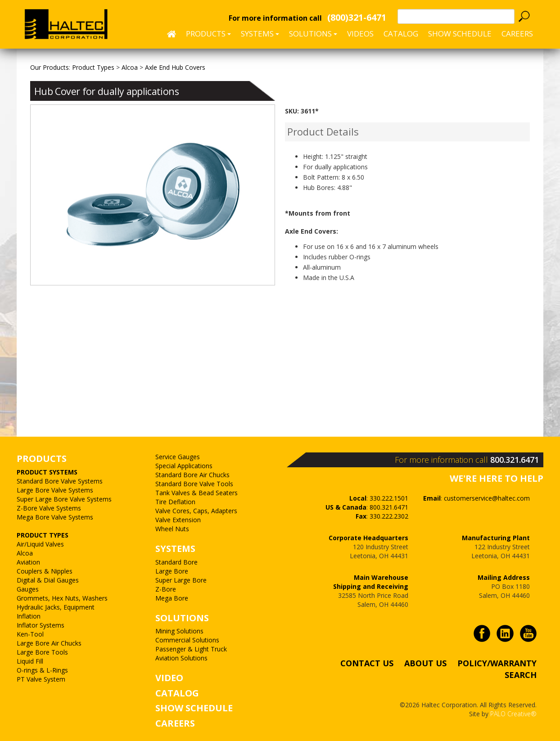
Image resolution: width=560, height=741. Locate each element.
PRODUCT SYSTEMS (47, 472)
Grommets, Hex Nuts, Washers (62, 598)
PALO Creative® (513, 714)
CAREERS (517, 34)
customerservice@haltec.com (487, 498)
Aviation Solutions (181, 658)
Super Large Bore (181, 580)
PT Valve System (41, 679)
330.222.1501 (389, 498)
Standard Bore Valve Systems (60, 481)
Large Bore (172, 571)
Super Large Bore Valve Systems (64, 499)
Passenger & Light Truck (191, 649)
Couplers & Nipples (45, 571)
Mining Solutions (179, 631)
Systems (260, 34)
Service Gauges (178, 457)
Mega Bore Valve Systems (55, 517)
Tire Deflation (175, 502)
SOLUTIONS (182, 618)
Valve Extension (178, 520)
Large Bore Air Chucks (49, 643)
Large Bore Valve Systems (55, 490)
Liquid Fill (30, 661)
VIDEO (169, 678)
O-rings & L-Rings (42, 670)
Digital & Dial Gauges (48, 580)
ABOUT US (425, 663)
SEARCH (521, 674)
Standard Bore (176, 562)
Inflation (29, 616)
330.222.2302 (389, 516)
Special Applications (184, 466)
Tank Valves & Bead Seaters (196, 493)
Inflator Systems (41, 625)
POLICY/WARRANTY (497, 663)
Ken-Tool (30, 634)
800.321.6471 (515, 460)
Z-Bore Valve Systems (49, 508)
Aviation (28, 562)
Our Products (50, 67)
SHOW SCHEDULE (460, 34)
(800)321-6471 (357, 17)
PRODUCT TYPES (43, 535)
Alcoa (25, 553)
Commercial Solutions (187, 640)
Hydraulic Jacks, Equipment (56, 607)
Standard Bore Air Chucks (192, 475)
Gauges (28, 589)
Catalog (401, 34)
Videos (360, 34)
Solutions (313, 34)
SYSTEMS (175, 549)
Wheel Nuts (172, 529)
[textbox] (456, 16)
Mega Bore (172, 598)
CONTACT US (367, 663)
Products (208, 34)
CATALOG (177, 693)
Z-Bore (166, 589)
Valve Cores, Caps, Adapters (196, 511)
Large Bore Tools (42, 652)
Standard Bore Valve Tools (194, 484)
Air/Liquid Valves (40, 544)
